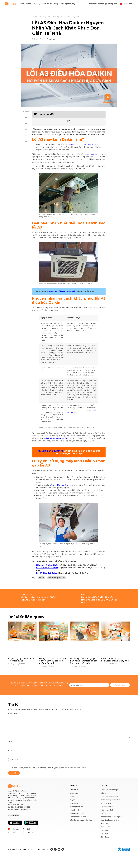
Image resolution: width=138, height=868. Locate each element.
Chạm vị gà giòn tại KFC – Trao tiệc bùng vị (21, 660)
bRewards (47, 4)
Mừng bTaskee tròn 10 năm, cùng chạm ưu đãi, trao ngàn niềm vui (53, 661)
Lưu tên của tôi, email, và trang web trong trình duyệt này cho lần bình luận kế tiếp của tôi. (50, 768)
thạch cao (89, 154)
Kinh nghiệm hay (68, 4)
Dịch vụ (37, 4)
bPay (56, 4)
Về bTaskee (26, 4)
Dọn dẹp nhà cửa (59, 17)
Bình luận (13, 714)
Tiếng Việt (112, 4)
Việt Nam (128, 4)
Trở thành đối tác (96, 4)
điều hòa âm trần (91, 145)
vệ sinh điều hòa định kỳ (61, 485)
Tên (11, 742)
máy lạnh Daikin (75, 145)
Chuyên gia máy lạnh (41, 17)
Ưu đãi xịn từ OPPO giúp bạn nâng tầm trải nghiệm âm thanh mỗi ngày (84, 661)
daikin (42, 578)
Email (11, 750)
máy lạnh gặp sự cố (56, 578)
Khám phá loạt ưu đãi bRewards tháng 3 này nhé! (115, 660)
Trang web (13, 759)
